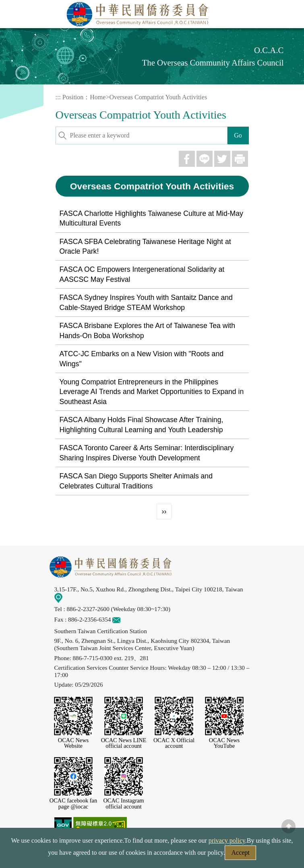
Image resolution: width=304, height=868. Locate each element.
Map (64, 597)
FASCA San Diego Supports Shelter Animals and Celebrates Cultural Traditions (136, 481)
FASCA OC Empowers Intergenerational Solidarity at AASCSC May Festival (142, 274)
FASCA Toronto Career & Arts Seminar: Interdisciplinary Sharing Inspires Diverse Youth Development (147, 453)
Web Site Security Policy (100, 855)
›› (164, 511)
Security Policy (34, 855)
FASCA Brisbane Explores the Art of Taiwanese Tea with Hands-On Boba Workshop (148, 330)
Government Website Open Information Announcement (218, 855)
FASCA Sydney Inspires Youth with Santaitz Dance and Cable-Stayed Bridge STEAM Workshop (146, 302)
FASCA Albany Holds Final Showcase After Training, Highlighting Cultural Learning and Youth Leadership (142, 425)
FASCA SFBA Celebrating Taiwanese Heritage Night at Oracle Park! (145, 246)
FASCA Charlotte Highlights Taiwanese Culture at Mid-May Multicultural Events (151, 218)
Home (98, 97)
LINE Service (286, 767)
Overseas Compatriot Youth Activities (158, 97)
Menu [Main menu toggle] (289, 15)
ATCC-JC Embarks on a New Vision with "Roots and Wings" (142, 359)
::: (58, 97)
